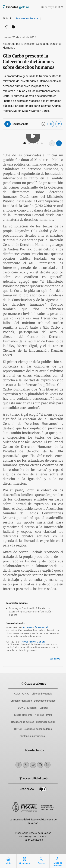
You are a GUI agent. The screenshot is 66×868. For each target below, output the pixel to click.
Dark (43, 790)
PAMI (49, 715)
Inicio (7, 18)
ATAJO (26, 694)
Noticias (39, 715)
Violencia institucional (33, 736)
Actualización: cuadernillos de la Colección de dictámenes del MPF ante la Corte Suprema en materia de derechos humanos (33, 633)
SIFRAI (18, 729)
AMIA (17, 694)
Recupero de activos (23, 722)
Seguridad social (45, 722)
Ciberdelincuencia (42, 694)
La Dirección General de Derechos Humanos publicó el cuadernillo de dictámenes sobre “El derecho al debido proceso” (32, 647)
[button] (25, 143)
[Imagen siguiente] (59, 143)
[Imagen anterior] (52, 143)
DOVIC (22, 708)
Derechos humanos (45, 701)
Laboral (44, 708)
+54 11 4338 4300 (33, 840)
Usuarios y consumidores (38, 729)
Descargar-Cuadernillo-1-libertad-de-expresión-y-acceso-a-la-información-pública (31, 612)
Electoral (32, 708)
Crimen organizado (21, 701)
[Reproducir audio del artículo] (8, 124)
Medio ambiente (23, 715)
